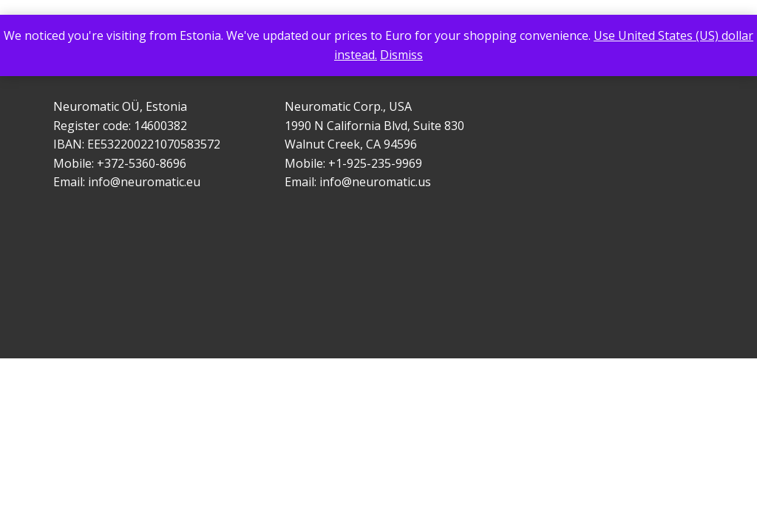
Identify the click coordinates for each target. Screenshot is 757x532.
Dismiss (401, 55)
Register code (91, 126)
